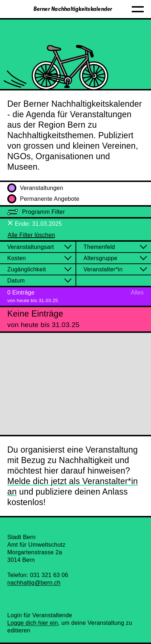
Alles (137, 293)
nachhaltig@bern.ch (34, 583)
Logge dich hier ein (33, 623)
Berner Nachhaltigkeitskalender (73, 9)
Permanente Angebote (43, 199)
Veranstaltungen (35, 188)
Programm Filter (36, 212)
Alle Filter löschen (31, 235)
